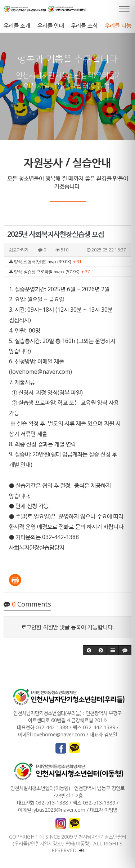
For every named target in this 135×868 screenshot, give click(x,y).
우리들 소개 (17, 25)
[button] (89, 650)
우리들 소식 (84, 25)
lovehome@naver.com (40, 372)
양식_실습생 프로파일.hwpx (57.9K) (49, 272)
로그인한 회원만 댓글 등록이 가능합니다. (67, 627)
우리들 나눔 (118, 25)
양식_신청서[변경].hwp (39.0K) (45, 262)
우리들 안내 (51, 25)
